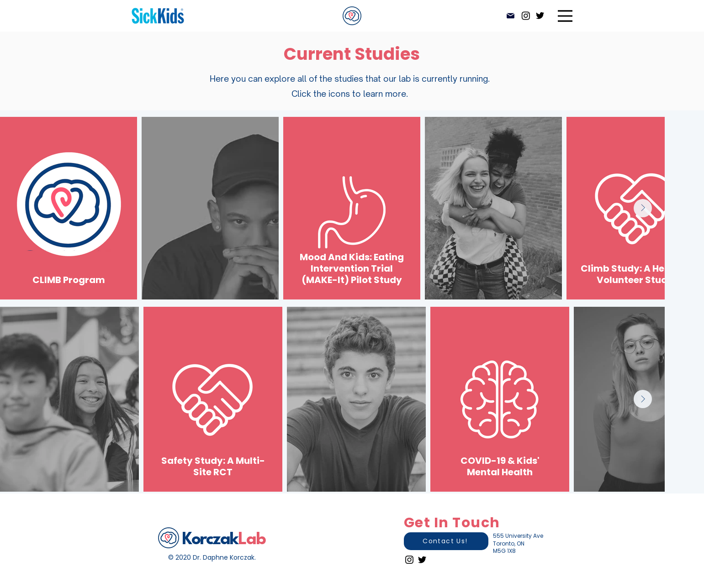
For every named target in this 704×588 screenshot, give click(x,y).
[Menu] (565, 16)
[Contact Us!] (446, 541)
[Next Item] (643, 208)
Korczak (210, 540)
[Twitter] (540, 16)
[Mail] (511, 16)
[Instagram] (526, 16)
